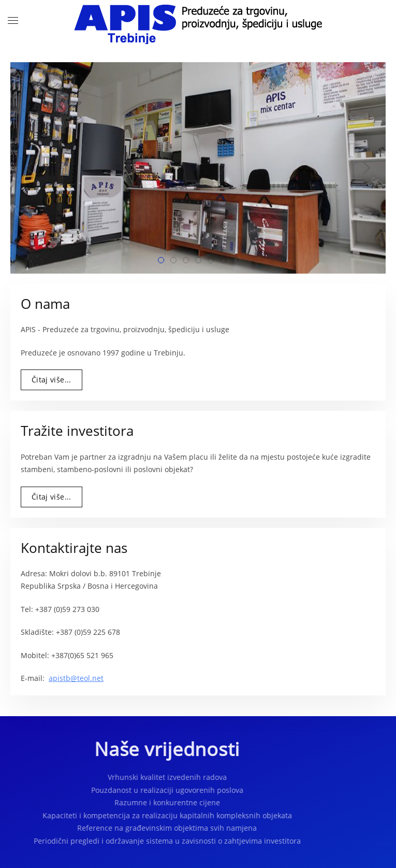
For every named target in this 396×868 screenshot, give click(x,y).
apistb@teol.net (76, 678)
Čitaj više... (52, 380)
